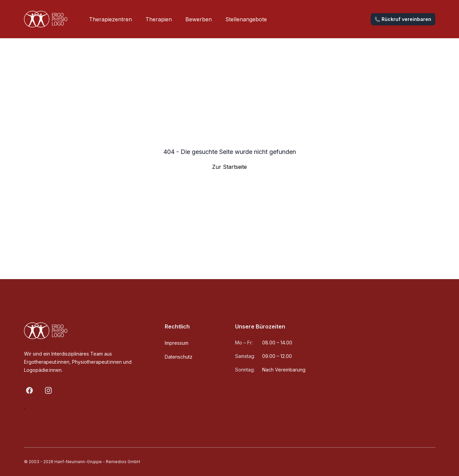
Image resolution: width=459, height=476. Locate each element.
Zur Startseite (229, 167)
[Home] (46, 19)
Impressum (177, 343)
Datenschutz (179, 357)
